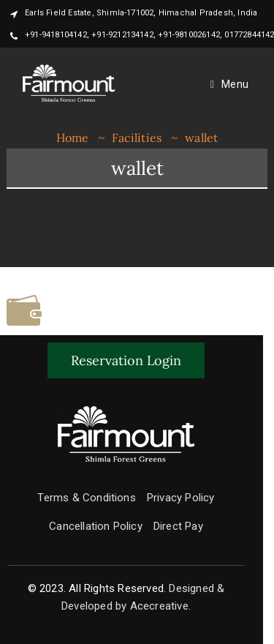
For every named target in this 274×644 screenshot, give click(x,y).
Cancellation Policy (96, 526)
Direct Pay (178, 526)
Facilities (137, 138)
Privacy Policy (181, 498)
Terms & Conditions (87, 498)
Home (73, 138)
